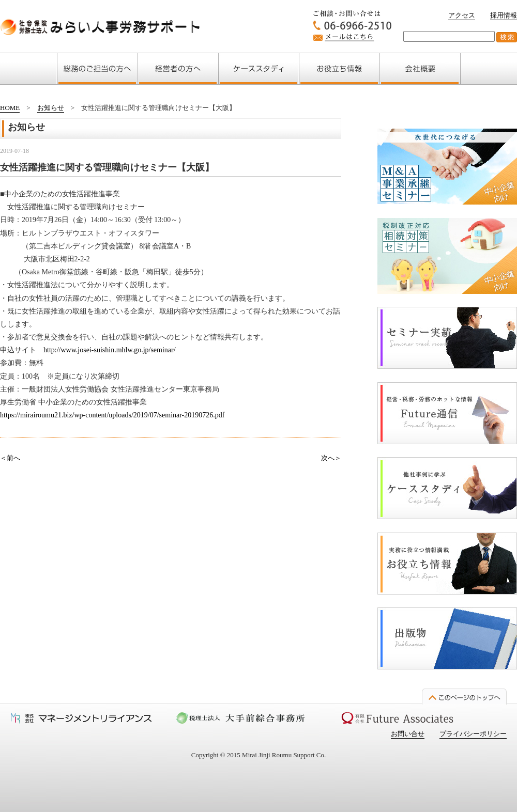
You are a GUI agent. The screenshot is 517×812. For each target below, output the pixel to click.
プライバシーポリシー (473, 734)
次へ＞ (331, 458)
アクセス (462, 15)
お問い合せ (408, 734)
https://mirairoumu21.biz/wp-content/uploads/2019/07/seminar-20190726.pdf (112, 415)
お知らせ (51, 108)
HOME (10, 108)
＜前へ (10, 458)
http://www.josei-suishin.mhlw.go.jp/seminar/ (110, 350)
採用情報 (504, 15)
